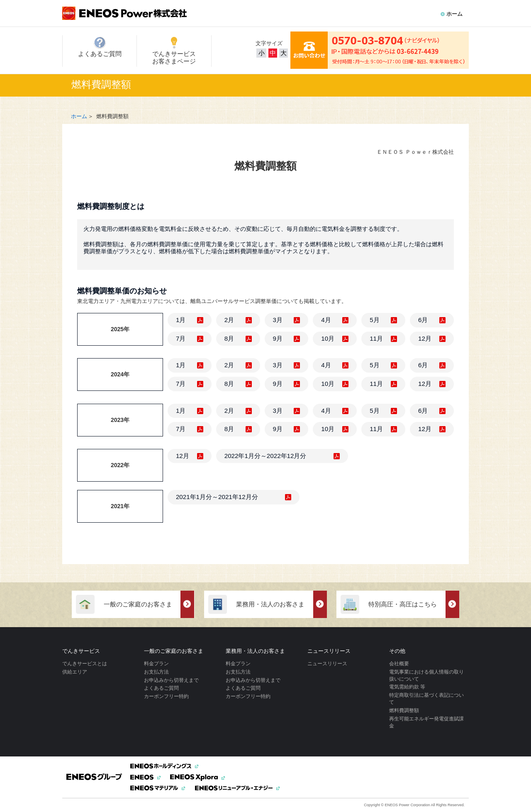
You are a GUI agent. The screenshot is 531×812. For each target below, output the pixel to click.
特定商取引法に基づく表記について (426, 699)
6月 (423, 320)
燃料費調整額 (404, 710)
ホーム (454, 14)
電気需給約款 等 (407, 687)
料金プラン (156, 664)
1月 (181, 320)
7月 (181, 338)
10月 (328, 338)
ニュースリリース (327, 664)
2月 (229, 320)
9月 (278, 338)
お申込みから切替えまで (171, 680)
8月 (229, 338)
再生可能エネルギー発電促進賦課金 (426, 722)
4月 (326, 320)
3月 (278, 320)
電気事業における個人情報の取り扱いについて (426, 675)
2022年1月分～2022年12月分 (265, 456)
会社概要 (399, 664)
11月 (376, 338)
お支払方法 (156, 672)
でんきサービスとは (85, 664)
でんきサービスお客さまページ (174, 51)
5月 (374, 320)
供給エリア (75, 672)
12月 (425, 338)
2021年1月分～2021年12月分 (217, 497)
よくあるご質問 (100, 47)
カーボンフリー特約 (166, 696)
